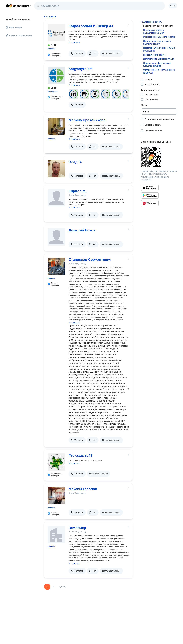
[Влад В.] (56, 169)
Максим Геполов (83, 489)
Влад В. (75, 162)
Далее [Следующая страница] (62, 587)
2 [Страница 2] (54, 587)
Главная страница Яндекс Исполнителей (19, 6)
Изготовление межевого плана (159, 59)
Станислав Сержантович (90, 259)
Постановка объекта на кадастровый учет (154, 31)
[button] (77, 54)
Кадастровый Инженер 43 (91, 26)
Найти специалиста (18, 19)
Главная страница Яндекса (7, 6)
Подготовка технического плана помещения (159, 49)
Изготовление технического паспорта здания (157, 42)
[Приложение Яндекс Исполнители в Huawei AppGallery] (150, 203)
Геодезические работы (155, 55)
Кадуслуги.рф (81, 69)
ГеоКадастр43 (80, 455)
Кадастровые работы (152, 22)
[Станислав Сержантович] (56, 266)
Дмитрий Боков (82, 230)
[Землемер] (56, 534)
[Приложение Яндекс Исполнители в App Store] (150, 188)
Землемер (77, 528)
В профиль (74, 42)
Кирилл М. (78, 191)
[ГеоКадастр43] (56, 462)
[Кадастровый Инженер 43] (56, 33)
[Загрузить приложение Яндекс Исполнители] (159, 157)
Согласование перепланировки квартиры (159, 71)
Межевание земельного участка (159, 37)
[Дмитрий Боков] (56, 237)
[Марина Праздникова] (56, 127)
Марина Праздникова (87, 120)
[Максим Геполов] (56, 496)
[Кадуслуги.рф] (56, 76)
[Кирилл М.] (56, 198)
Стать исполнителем (19, 35)
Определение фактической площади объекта (157, 64)
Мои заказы (14, 27)
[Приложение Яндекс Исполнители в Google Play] (150, 195)
